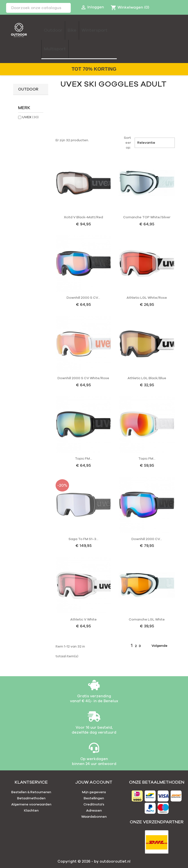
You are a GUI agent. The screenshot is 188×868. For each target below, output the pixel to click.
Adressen (94, 811)
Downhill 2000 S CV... (83, 298)
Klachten (31, 811)
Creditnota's (94, 804)
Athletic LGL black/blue (147, 378)
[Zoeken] (38, 8)
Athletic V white (83, 620)
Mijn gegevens (94, 792)
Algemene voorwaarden (31, 804)
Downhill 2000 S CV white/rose (83, 378)
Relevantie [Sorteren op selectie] (155, 143)
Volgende (162, 646)
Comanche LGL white (147, 620)
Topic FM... (83, 459)
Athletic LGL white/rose (147, 298)
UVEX (30, 117)
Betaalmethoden (31, 798)
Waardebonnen (94, 817)
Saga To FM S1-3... (83, 539)
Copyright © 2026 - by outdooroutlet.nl (94, 862)
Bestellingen (94, 798)
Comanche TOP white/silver (147, 217)
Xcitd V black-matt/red (83, 217)
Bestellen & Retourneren (31, 792)
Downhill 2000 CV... (147, 539)
